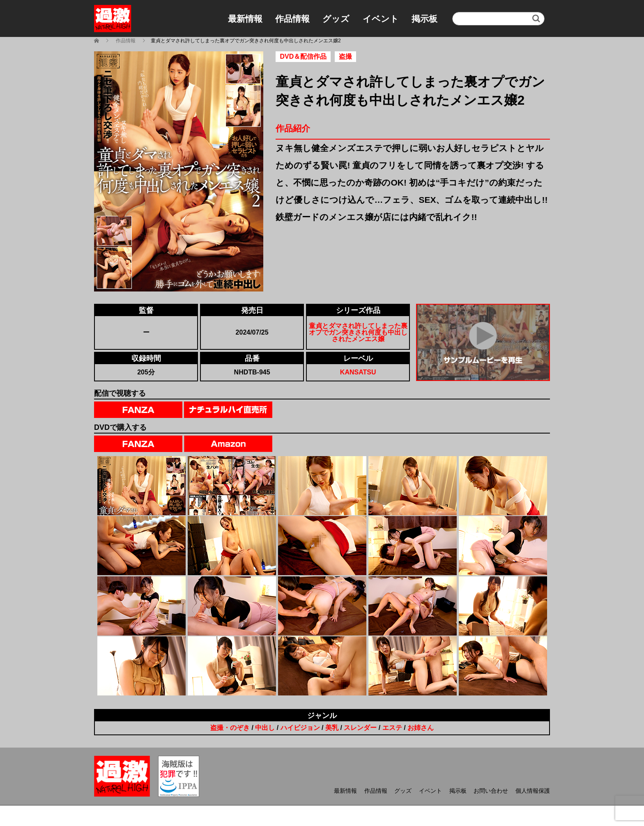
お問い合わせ (491, 791)
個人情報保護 (533, 791)
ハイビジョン (300, 728)
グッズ (336, 19)
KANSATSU (358, 372)
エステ (392, 728)
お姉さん (421, 728)
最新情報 (245, 19)
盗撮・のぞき (230, 728)
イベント (381, 19)
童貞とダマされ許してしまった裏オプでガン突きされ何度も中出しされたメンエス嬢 (358, 332)
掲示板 (424, 19)
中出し (265, 728)
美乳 (332, 728)
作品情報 (292, 19)
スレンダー (360, 728)
